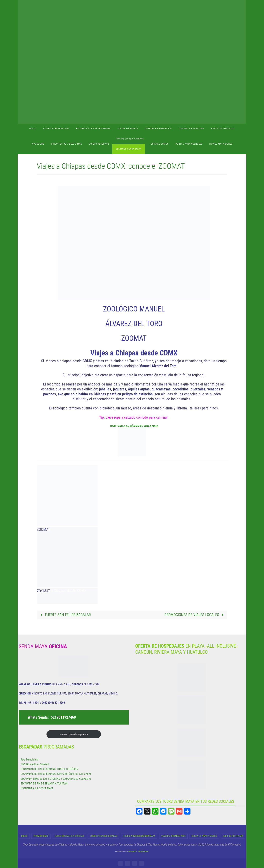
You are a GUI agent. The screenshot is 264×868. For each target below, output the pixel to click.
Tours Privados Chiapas (104, 836)
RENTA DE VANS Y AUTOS (204, 836)
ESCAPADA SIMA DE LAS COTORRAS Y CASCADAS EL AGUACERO (56, 779)
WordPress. (144, 852)
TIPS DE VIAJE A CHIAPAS (35, 764)
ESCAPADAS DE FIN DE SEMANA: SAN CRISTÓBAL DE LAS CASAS (56, 774)
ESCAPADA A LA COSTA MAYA (37, 788)
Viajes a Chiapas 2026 (173, 836)
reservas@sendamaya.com (74, 734)
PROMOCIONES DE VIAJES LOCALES (194, 615)
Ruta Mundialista (30, 760)
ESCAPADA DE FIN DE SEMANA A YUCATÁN (44, 784)
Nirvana (132, 852)
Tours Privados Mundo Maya (139, 836)
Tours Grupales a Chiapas (69, 836)
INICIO (24, 836)
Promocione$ (41, 836)
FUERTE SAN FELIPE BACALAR (65, 615)
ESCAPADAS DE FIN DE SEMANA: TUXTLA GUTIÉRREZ (49, 769)
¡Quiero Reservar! (233, 836)
